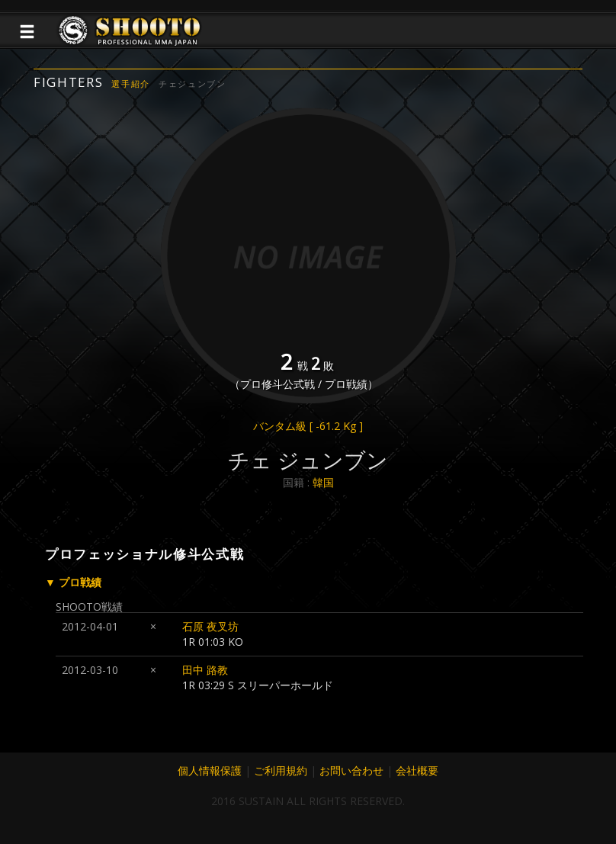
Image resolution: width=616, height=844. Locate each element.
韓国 (323, 482)
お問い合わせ (351, 770)
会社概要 (417, 770)
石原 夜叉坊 (210, 626)
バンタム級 (308, 426)
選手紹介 (131, 83)
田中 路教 (205, 670)
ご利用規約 (281, 770)
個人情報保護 (210, 770)
